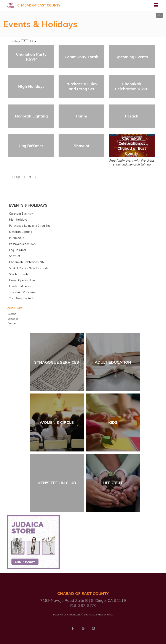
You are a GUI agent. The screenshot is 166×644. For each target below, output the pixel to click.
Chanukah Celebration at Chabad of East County (132, 146)
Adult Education (113, 362)
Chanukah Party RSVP (31, 57)
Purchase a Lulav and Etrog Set (81, 86)
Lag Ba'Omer (31, 146)
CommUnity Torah (81, 57)
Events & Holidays (28, 205)
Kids (113, 422)
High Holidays (31, 86)
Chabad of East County (39, 5)
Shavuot (82, 146)
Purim (82, 116)
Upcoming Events (132, 57)
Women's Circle (57, 422)
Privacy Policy (105, 615)
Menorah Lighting (31, 116)
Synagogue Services (57, 362)
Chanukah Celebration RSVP (132, 86)
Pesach (132, 116)
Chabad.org (74, 615)
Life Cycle (113, 483)
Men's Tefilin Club (57, 483)
